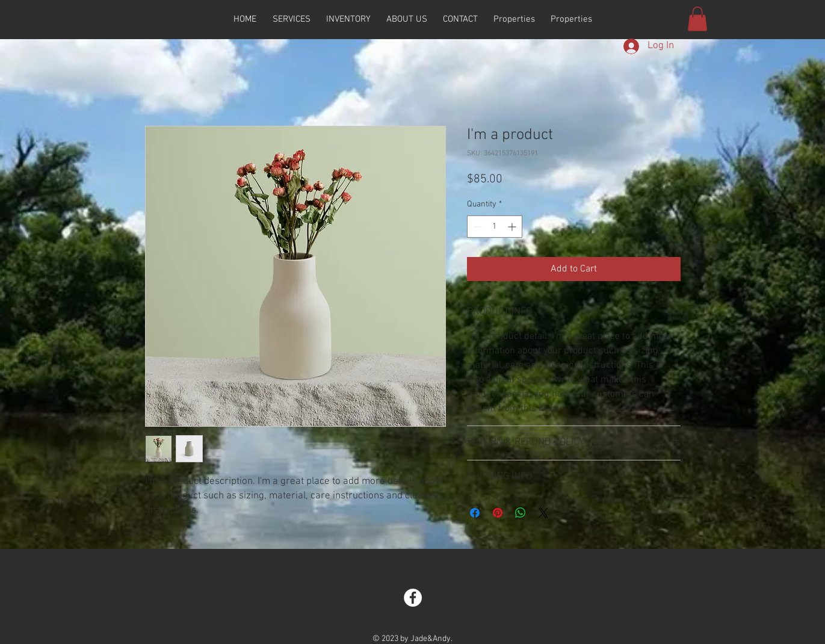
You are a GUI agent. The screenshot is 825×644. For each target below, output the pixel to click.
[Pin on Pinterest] (498, 513)
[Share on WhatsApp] (521, 513)
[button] (697, 19)
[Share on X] (543, 513)
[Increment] (513, 227)
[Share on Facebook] (475, 513)
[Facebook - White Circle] (413, 598)
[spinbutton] (495, 227)
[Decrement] (476, 227)
